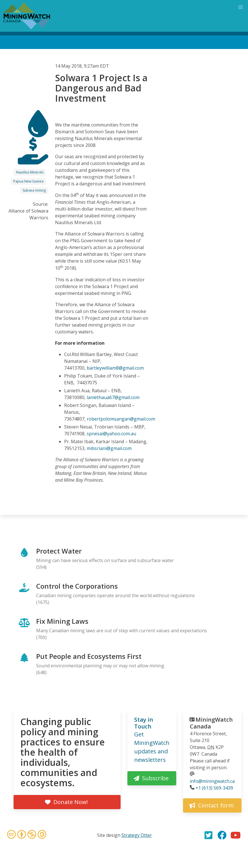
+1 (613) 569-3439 (214, 788)
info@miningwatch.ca (212, 781)
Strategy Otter (137, 835)
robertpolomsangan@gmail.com (121, 419)
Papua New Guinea (28, 181)
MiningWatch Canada (211, 723)
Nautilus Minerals (30, 172)
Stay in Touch (144, 723)
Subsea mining (34, 190)
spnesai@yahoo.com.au (111, 434)
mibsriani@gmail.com (109, 448)
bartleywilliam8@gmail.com (115, 368)
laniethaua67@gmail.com (113, 397)
